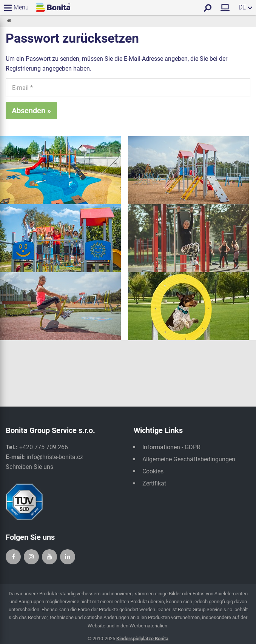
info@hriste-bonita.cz (55, 457)
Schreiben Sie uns (29, 467)
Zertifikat (154, 483)
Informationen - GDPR (171, 447)
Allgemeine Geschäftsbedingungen (189, 459)
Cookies (153, 471)
